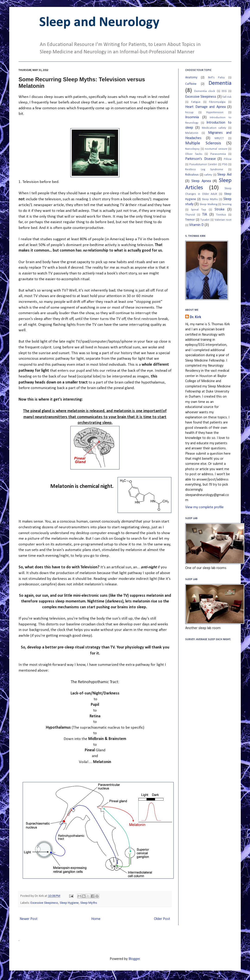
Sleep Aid (224, 175)
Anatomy (191, 78)
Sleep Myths (89, 903)
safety (208, 175)
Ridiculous (192, 175)
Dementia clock (205, 91)
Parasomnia (218, 154)
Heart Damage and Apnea (205, 107)
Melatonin (192, 133)
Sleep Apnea (201, 181)
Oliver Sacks (194, 154)
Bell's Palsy (216, 78)
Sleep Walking (208, 204)
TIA (205, 215)
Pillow (228, 159)
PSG (225, 164)
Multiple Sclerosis (203, 143)
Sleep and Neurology (99, 23)
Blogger (134, 959)
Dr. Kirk (195, 317)
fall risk (227, 97)
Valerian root (223, 220)
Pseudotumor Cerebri (203, 164)
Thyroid (190, 215)
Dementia (220, 83)
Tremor (190, 220)
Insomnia (192, 117)
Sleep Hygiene (69, 903)
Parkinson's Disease (200, 159)
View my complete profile (204, 507)
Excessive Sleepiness (44, 903)
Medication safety (214, 128)
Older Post (162, 919)
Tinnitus (221, 215)
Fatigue (196, 102)
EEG (224, 91)
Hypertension (215, 112)
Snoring (227, 204)
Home (96, 919)
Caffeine (191, 84)
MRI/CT (219, 138)
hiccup (189, 112)
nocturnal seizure (216, 149)
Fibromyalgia (217, 102)
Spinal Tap (198, 210)
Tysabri (205, 220)
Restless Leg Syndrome (204, 169)
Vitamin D (196, 225)
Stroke (220, 210)
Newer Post (29, 919)
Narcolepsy (192, 149)
